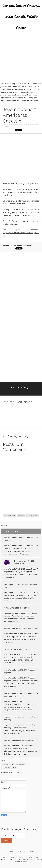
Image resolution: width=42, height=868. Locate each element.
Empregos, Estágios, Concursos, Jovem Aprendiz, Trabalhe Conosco (21, 16)
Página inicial (21, 515)
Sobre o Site (21, 852)
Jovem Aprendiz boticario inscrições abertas (21, 629)
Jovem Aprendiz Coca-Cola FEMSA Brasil (19, 740)
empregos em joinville (18, 764)
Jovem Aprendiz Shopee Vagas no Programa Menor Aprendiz (21, 695)
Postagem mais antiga (32, 515)
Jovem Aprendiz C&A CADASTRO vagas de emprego (20, 671)
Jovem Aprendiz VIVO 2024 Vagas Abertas (25, 562)
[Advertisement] (21, 61)
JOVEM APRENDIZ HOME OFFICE (17, 608)
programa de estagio (9, 767)
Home (11, 852)
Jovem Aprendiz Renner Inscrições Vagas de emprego (21, 539)
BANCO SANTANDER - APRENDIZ (17, 649)
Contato (32, 852)
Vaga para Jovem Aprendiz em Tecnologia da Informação (21, 718)
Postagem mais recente (10, 515)
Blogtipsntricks (22, 861)
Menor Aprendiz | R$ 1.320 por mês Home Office (20, 586)
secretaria (5, 764)
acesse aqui (34, 221)
